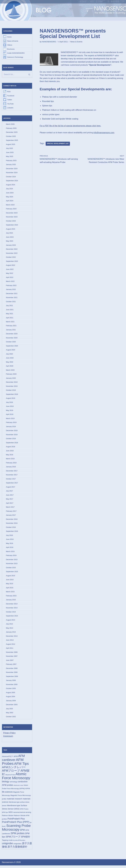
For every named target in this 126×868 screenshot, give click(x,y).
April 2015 (10, 589)
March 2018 (10, 460)
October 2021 (11, 302)
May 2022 (10, 274)
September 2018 (12, 444)
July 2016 (9, 537)
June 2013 (10, 642)
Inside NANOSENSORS (16, 53)
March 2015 (10, 593)
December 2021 (12, 294)
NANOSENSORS (49, 42)
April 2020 (10, 367)
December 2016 (12, 521)
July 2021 (9, 306)
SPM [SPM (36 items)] (22, 833)
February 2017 (11, 513)
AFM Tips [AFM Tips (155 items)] (21, 766)
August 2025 (11, 145)
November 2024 (12, 173)
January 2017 (11, 517)
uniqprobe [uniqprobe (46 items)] (7, 846)
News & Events (13, 41)
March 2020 (10, 371)
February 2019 (11, 424)
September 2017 (12, 484)
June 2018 (10, 452)
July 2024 (9, 189)
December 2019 (12, 383)
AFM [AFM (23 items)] (16, 759)
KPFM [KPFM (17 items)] (28, 791)
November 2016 (12, 525)
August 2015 (11, 577)
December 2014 (12, 606)
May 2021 (10, 314)
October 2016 (11, 529)
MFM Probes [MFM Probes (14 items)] (24, 811)
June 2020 (10, 359)
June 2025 (10, 153)
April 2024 (10, 201)
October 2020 (11, 343)
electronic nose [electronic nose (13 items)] (19, 788)
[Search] (17, 75)
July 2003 (9, 711)
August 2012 (11, 646)
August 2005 (11, 695)
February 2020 (11, 375)
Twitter (10, 100)
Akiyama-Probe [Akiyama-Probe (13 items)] (10, 777)
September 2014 (12, 618)
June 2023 (10, 238)
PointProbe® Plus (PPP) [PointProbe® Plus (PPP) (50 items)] (16, 824)
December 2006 (12, 670)
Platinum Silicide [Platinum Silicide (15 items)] (8, 818)
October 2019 (11, 391)
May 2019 (10, 411)
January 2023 (11, 246)
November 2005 (12, 686)
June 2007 (10, 662)
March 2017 (10, 509)
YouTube (10, 104)
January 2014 (11, 634)
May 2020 (10, 363)
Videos (10, 45)
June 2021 (10, 310)
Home (9, 37)
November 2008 (12, 654)
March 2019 (10, 420)
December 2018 (12, 432)
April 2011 (10, 650)
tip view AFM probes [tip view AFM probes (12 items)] (19, 843)
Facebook (11, 96)
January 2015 (11, 602)
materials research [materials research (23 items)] (14, 801)
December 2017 (12, 472)
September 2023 (12, 225)
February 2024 (11, 209)
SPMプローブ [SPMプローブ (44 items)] (13, 839)
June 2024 (10, 193)
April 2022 (10, 278)
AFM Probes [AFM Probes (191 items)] (13, 764)
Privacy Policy (9, 735)
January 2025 (11, 165)
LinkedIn (10, 108)
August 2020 (11, 351)
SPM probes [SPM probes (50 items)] (18, 836)
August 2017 (11, 488)
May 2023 (10, 242)
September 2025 (12, 141)
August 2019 (11, 399)
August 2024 (11, 185)
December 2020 (12, 335)
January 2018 (11, 468)
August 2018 (11, 448)
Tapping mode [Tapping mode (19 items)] (7, 843)
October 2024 (11, 177)
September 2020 (12, 347)
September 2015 (12, 573)
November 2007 (12, 658)
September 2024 (12, 181)
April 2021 (10, 318)
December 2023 (12, 213)
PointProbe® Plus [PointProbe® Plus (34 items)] (16, 821)
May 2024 (10, 197)
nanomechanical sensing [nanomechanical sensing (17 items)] (22, 815)
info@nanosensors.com (104, 133)
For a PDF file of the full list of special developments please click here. (71, 126)
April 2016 (10, 549)
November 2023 (12, 217)
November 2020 (12, 339)
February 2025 (11, 161)
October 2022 (11, 258)
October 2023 (11, 221)
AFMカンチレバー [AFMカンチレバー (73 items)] (14, 769)
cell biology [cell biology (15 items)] (13, 784)
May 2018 (10, 456)
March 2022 (10, 282)
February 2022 (11, 286)
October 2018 (11, 440)
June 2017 (10, 496)
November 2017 (12, 476)
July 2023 (9, 234)
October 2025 (11, 137)
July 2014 (9, 626)
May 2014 (10, 630)
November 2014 (12, 610)
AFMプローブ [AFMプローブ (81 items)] (11, 773)
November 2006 (12, 674)
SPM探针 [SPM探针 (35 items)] (26, 839)
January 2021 (11, 331)
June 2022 (10, 270)
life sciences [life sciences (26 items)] (7, 794)
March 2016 (10, 553)
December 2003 (12, 707)
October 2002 (11, 719)
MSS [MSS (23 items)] (11, 815)
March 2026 (10, 124)
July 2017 (9, 492)
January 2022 (11, 290)
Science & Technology (15, 57)
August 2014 (11, 622)
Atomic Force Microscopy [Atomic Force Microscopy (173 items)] (16, 778)
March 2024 (10, 205)
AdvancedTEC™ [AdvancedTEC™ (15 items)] (8, 759)
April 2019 (10, 416)
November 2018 (12, 436)
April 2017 (10, 505)
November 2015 (12, 565)
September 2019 (12, 395)
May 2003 (10, 715)
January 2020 (11, 379)
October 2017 (11, 480)
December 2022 (12, 250)
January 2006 (11, 682)
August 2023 (11, 229)
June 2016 (10, 541)
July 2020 (9, 355)
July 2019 (9, 403)
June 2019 (10, 407)
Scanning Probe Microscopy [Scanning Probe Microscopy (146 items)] (16, 830)
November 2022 (12, 254)
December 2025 (12, 132)
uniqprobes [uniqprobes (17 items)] (17, 846)
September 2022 (12, 262)
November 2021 (12, 298)
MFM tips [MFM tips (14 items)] (5, 815)
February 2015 (11, 597)
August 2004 (11, 699)
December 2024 (12, 169)
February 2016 (11, 557)
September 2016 (12, 533)
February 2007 (11, 666)
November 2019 (12, 387)
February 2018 (11, 464)
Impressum (8, 738)
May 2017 (10, 500)
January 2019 (11, 428)
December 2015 (12, 561)
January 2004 (11, 703)
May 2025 (10, 157)
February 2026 (11, 128)
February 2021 (11, 327)
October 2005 (11, 691)
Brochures (11, 49)
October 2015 (11, 569)
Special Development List (58, 144)
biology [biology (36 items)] (6, 784)
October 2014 (11, 614)
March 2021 (10, 323)
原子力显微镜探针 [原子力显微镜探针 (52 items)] (17, 849)
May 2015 (10, 585)
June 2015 (10, 581)
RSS (9, 92)
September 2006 (12, 678)
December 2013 (12, 638)
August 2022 (11, 266)
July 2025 (9, 149)
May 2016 (10, 545)
